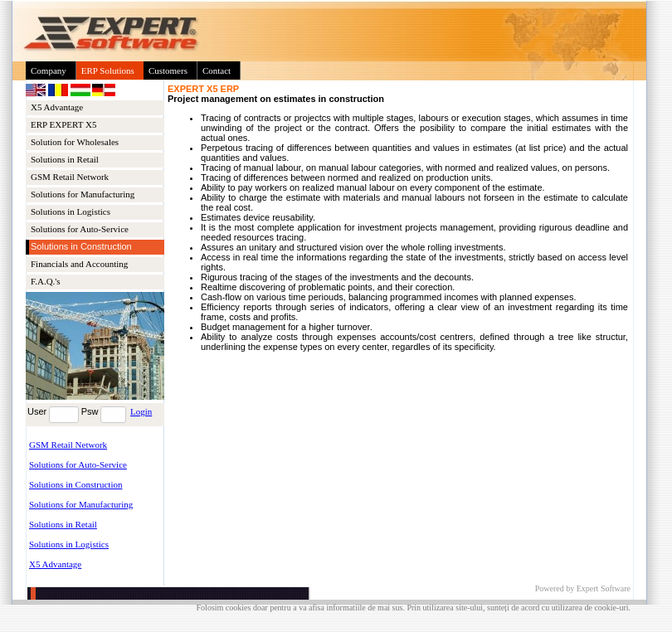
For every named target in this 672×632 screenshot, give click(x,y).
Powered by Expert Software (583, 588)
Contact (217, 70)
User (37, 411)
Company (49, 70)
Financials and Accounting (79, 264)
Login (141, 411)
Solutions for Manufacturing (83, 194)
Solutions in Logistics (71, 211)
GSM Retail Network (70, 177)
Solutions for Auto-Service (80, 229)
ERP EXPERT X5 (63, 124)
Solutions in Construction (75, 484)
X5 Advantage (57, 107)
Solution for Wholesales (75, 142)
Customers (168, 70)
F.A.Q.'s (46, 281)
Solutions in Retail (65, 159)
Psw (90, 411)
